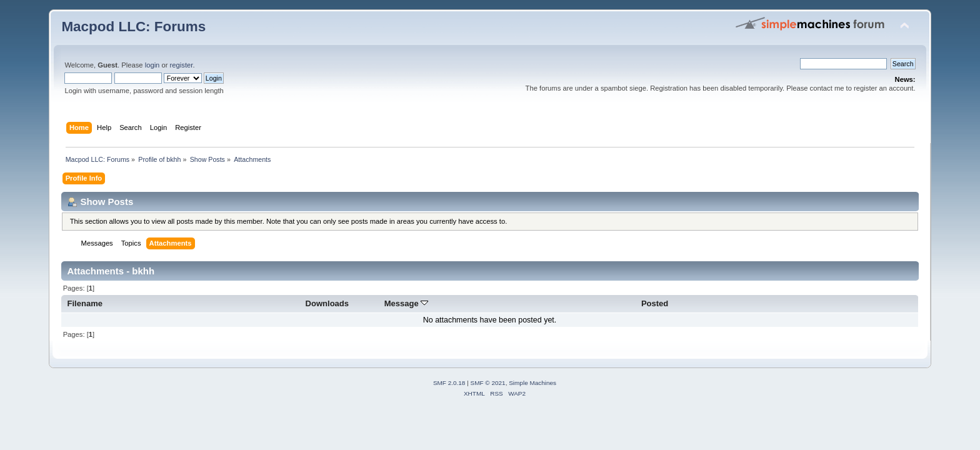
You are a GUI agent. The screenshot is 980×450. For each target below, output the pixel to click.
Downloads (327, 303)
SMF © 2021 (488, 383)
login (152, 65)
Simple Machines (532, 383)
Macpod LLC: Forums (133, 27)
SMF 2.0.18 (449, 383)
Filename (85, 303)
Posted (655, 303)
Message (407, 303)
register (182, 65)
